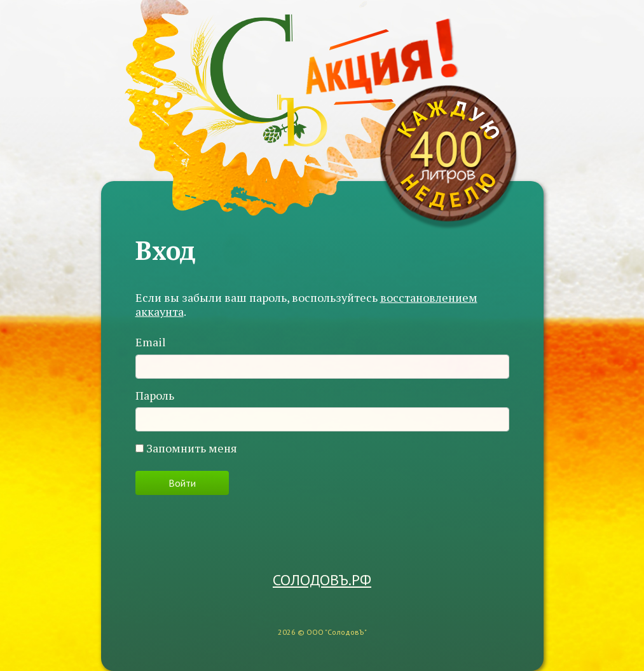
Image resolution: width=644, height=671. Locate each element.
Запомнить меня (192, 449)
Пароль (155, 396)
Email (151, 342)
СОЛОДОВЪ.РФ (322, 580)
